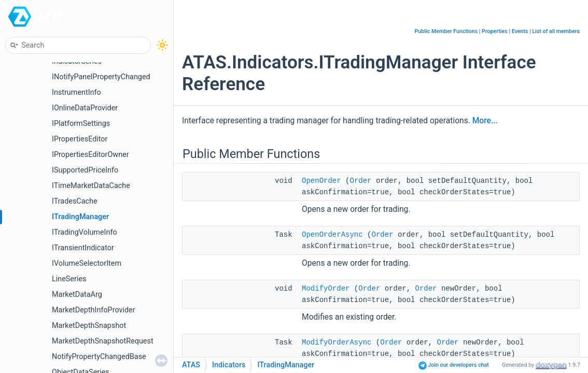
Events (520, 31)
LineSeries (69, 279)
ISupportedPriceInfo (85, 170)
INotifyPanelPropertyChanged (101, 77)
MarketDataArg (77, 295)
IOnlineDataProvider (85, 108)
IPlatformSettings (81, 124)
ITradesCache (75, 201)
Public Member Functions (446, 31)
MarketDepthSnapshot (89, 326)
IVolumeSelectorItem (87, 263)
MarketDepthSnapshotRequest (103, 341)
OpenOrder (321, 181)
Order (360, 181)
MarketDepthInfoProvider (94, 310)
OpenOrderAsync (332, 235)
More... (485, 121)
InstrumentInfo (76, 92)
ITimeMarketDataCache (91, 186)
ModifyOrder (326, 289)
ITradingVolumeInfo (85, 232)
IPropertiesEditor (80, 139)
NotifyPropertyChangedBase (99, 357)
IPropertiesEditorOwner (90, 155)
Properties (495, 31)
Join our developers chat (454, 365)
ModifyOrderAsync (337, 342)
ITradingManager (80, 217)
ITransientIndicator (83, 248)
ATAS (52, 16)
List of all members (556, 31)
